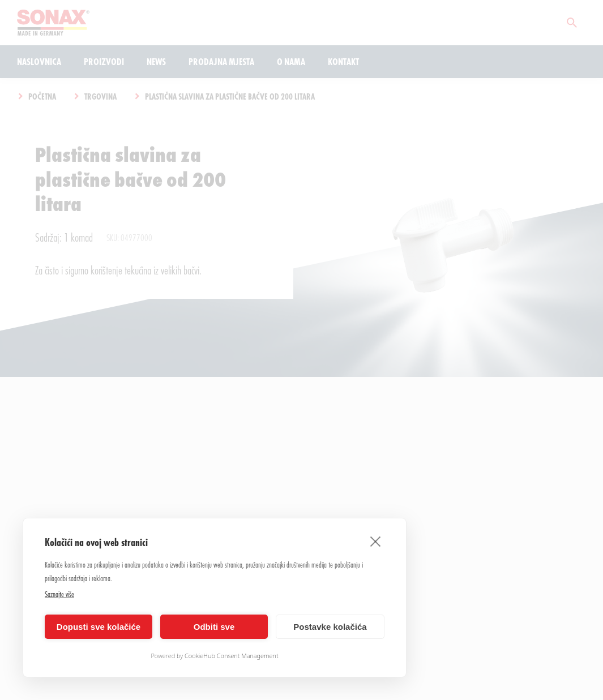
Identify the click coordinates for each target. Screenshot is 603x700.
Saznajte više (59, 594)
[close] (376, 541)
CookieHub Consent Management (232, 656)
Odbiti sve (214, 627)
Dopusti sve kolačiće (99, 627)
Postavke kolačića (330, 627)
